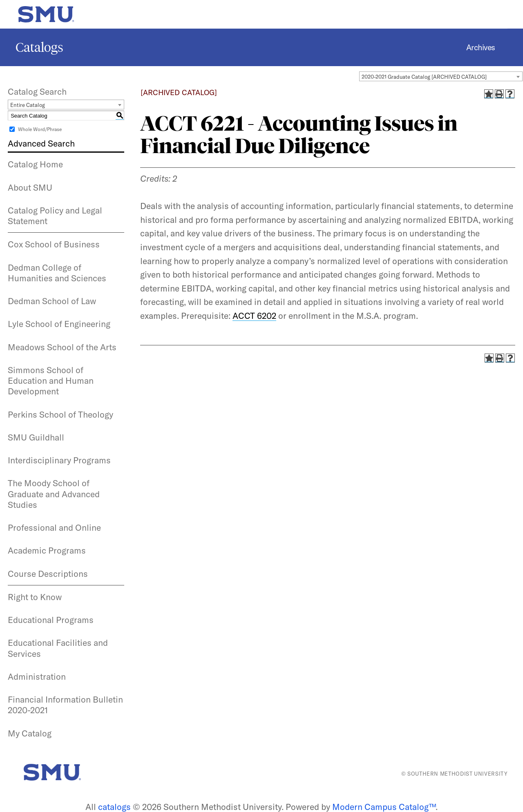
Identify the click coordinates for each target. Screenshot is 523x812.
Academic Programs (47, 550)
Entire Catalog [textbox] (28, 105)
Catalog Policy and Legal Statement (55, 216)
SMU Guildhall (36, 437)
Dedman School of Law (52, 301)
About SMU (30, 187)
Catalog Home (35, 164)
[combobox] (441, 76)
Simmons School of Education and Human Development (51, 381)
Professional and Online (54, 527)
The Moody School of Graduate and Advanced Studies (54, 494)
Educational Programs (51, 620)
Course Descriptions (48, 574)
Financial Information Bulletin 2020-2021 (65, 705)
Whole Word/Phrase (40, 129)
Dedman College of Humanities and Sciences (57, 273)
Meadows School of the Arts (62, 347)
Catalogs (39, 47)
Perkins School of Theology (60, 414)
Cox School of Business (54, 244)
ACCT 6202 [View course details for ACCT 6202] (254, 316)
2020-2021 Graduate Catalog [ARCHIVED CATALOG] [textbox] (424, 77)
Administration (37, 676)
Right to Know (35, 597)
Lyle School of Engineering (59, 324)
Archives (481, 47)
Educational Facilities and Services (58, 648)
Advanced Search (41, 143)
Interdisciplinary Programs (59, 460)
